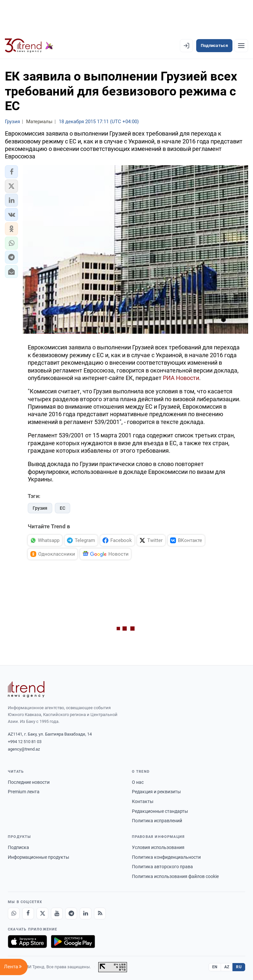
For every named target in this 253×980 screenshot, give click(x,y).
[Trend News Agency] (26, 689)
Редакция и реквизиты (156, 792)
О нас (138, 782)
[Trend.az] (29, 46)
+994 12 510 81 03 (25, 742)
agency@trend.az (24, 749)
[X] (42, 914)
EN (215, 967)
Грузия (40, 508)
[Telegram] (71, 914)
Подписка (18, 847)
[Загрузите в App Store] (27, 942)
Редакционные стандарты (160, 811)
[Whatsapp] (14, 914)
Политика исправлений (157, 821)
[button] (11, 172)
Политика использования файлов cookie (175, 876)
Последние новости (29, 782)
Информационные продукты (39, 857)
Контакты (143, 801)
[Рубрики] (241, 46)
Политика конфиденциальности (166, 857)
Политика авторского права (162, 867)
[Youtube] (57, 914)
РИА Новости (181, 378)
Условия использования (158, 847)
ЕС (63, 508)
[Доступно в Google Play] (73, 942)
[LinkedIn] (86, 914)
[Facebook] (28, 914)
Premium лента (24, 792)
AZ (227, 967)
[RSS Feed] (100, 914)
